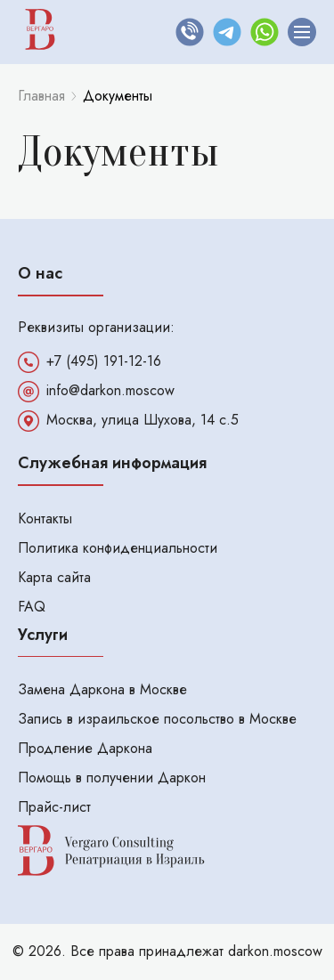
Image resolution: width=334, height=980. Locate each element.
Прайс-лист (54, 807)
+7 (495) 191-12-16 (104, 361)
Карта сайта (54, 577)
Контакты (45, 518)
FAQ (32, 607)
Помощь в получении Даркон (112, 778)
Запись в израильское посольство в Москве (157, 719)
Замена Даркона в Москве (102, 689)
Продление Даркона (85, 748)
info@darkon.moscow (110, 391)
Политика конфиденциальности (118, 548)
